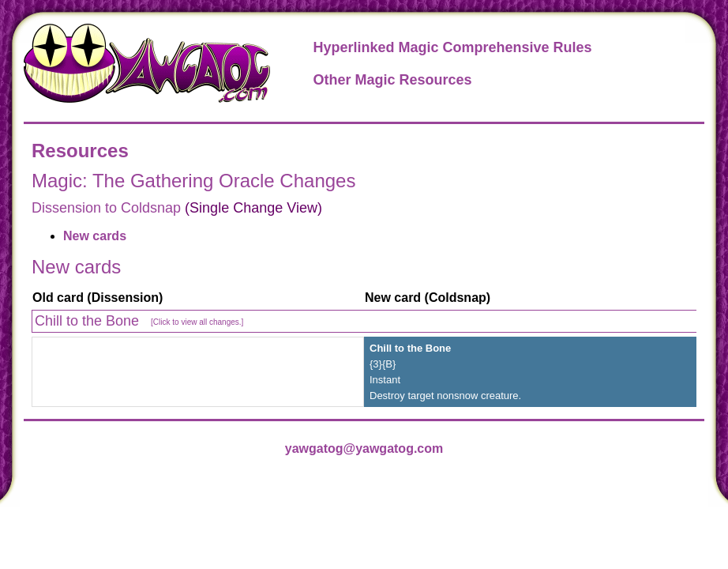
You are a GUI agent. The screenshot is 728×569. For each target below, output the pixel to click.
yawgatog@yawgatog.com (364, 448)
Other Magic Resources (392, 80)
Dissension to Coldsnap (106, 208)
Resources (80, 151)
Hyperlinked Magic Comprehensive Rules (452, 47)
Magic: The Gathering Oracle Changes (193, 181)
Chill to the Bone (139, 321)
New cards (95, 236)
